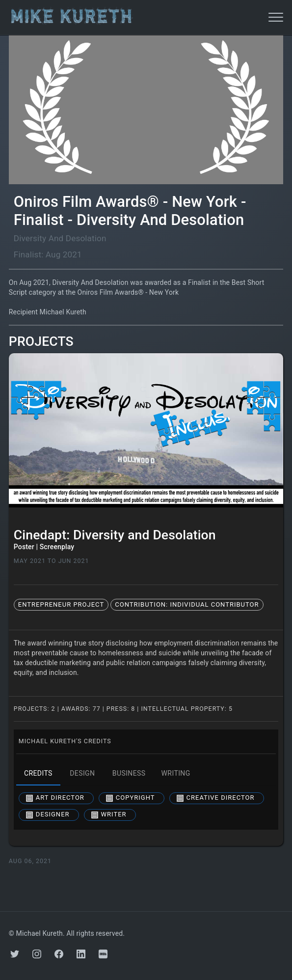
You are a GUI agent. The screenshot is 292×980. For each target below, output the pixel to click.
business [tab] (129, 774)
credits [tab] (38, 774)
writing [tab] (176, 774)
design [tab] (82, 774)
